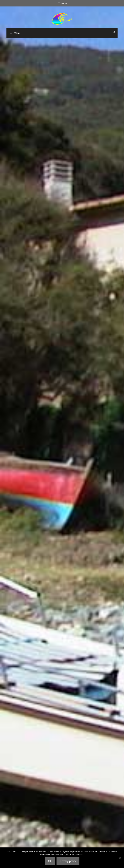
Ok (50, 861)
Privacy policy (68, 861)
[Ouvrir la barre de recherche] (114, 32)
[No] (120, 858)
